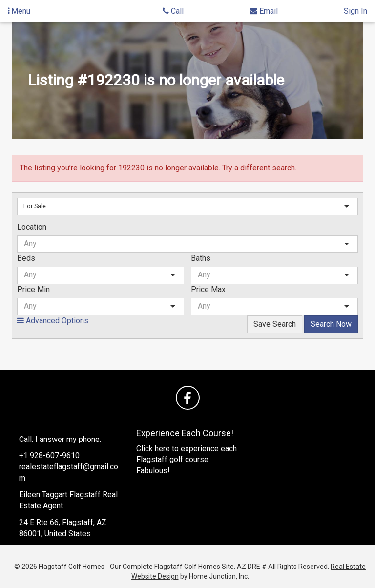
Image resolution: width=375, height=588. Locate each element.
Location (32, 227)
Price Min (33, 289)
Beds (26, 258)
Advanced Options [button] (53, 321)
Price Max (208, 289)
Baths (201, 258)
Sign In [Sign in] (355, 11)
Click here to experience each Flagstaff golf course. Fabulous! (187, 460)
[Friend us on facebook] (188, 398)
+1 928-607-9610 (49, 455)
